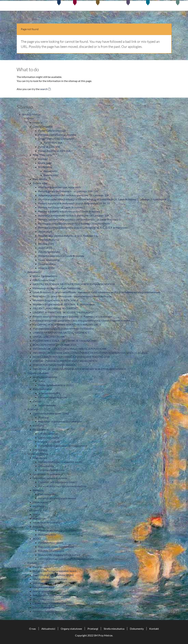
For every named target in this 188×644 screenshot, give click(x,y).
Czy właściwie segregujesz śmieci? (58, 482)
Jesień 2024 (45, 232)
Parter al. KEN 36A (49, 147)
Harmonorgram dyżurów (53, 397)
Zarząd (37, 401)
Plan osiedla (40, 179)
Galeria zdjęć (51, 175)
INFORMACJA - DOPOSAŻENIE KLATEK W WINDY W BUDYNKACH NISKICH (79, 369)
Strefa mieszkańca (38, 454)
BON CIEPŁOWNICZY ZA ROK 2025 (55, 345)
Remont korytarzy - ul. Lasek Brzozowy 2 (62, 207)
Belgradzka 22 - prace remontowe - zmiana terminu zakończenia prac (72, 296)
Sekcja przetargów (43, 607)
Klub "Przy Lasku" (43, 155)
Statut (42, 381)
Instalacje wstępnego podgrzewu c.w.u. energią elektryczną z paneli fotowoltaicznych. (82, 320)
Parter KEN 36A (53, 143)
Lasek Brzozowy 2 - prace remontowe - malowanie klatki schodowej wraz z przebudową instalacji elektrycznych (97, 292)
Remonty (38, 490)
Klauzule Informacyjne (51, 551)
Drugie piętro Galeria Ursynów (56, 139)
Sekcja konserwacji (44, 587)
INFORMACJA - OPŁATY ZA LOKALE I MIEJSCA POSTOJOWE (70, 349)
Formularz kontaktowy (51, 470)
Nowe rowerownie (49, 260)
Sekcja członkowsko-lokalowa (50, 579)
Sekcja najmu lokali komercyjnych (52, 595)
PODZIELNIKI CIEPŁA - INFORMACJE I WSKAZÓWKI (65, 341)
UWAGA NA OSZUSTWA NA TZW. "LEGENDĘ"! (61, 333)
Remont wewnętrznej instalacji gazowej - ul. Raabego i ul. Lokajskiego (72, 316)
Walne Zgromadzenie (45, 276)
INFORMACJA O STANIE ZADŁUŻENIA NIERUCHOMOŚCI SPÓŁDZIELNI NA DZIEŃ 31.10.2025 (90, 353)
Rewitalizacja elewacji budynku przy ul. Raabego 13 (67, 236)
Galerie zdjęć (40, 183)
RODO (37, 539)
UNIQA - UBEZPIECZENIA (49, 337)
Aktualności (50, 171)
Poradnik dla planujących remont (57, 498)
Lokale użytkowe (48, 434)
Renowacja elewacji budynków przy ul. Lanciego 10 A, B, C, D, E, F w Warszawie (83, 227)
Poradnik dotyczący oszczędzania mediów (62, 486)
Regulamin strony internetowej (56, 547)
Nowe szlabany (47, 264)
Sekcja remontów (43, 591)
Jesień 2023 (45, 248)
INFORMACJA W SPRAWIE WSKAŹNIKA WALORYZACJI (67, 324)
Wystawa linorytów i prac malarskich (59, 187)
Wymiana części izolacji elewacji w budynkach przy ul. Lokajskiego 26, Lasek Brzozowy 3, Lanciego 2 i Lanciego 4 (102, 199)
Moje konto (40, 506)
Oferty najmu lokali (44, 280)
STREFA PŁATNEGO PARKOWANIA (54, 365)
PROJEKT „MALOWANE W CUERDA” (55, 308)
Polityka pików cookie (51, 543)
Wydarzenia (45, 167)
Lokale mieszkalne (49, 438)
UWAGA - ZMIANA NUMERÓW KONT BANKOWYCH (65, 361)
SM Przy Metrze (31, 114)
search (44, 89)
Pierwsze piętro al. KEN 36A (54, 151)
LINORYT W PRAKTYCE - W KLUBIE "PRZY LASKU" (63, 312)
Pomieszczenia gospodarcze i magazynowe (63, 446)
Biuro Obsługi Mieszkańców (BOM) (53, 575)
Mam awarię (40, 458)
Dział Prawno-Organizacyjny (49, 603)
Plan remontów (47, 494)
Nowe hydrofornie (49, 240)
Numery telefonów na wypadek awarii (60, 462)
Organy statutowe (38, 373)
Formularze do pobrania (47, 474)
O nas (31, 118)
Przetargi (33, 409)
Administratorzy (42, 583)
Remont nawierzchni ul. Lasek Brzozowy (61, 256)
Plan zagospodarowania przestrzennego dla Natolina (63, 328)
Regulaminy (40, 518)
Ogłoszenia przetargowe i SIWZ (51, 413)
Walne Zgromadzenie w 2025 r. (56, 385)
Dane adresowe (42, 567)
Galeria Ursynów (43, 126)
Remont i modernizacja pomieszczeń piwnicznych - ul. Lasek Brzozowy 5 (79, 219)
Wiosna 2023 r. (47, 268)
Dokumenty (34, 510)
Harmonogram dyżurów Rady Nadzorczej (57, 288)
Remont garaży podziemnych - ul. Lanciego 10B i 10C (69, 191)
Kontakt (43, 159)
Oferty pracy (40, 450)
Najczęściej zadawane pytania (50, 478)
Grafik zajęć (45, 163)
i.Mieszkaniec (46, 466)
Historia (38, 122)
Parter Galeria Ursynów (52, 131)
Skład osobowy (47, 405)
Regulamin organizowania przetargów (60, 421)
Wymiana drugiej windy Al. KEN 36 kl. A (56, 300)
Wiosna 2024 (46, 244)
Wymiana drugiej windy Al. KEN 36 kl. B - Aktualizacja (64, 304)
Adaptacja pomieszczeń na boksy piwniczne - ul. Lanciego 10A (74, 195)
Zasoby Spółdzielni (49, 252)
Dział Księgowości (43, 599)
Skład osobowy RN (49, 393)
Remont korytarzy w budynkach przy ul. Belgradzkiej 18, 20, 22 (74, 203)
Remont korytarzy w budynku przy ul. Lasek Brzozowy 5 (70, 211)
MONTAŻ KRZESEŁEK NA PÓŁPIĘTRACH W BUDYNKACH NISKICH (74, 284)
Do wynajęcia (41, 429)
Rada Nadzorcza (42, 389)
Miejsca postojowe (49, 442)
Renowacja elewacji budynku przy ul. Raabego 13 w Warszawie (74, 223)
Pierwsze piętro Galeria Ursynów (57, 135)
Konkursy (38, 425)
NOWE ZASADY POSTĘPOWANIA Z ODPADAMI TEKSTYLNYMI (71, 357)
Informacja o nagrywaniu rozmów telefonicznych (66, 559)
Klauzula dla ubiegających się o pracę (59, 555)
